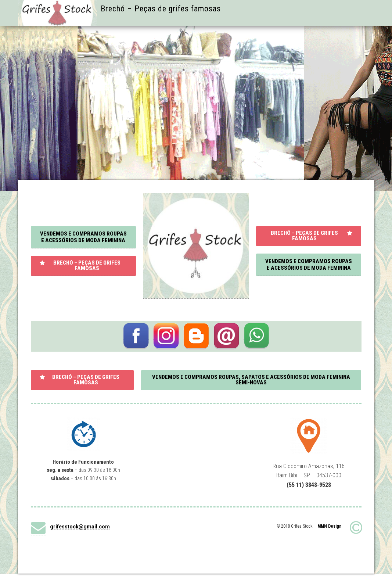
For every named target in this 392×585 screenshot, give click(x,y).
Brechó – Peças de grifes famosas (161, 9)
